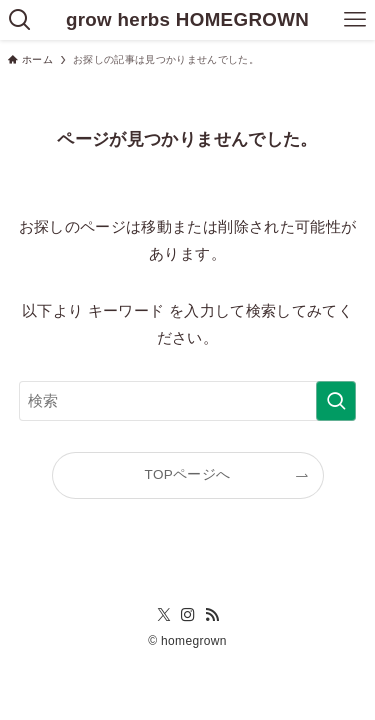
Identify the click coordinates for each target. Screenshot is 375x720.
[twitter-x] (164, 615)
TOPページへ (188, 474)
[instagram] (188, 615)
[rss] (212, 615)
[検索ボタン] (20, 20)
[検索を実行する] (336, 401)
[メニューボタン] (355, 20)
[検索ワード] (188, 401)
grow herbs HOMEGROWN (187, 20)
